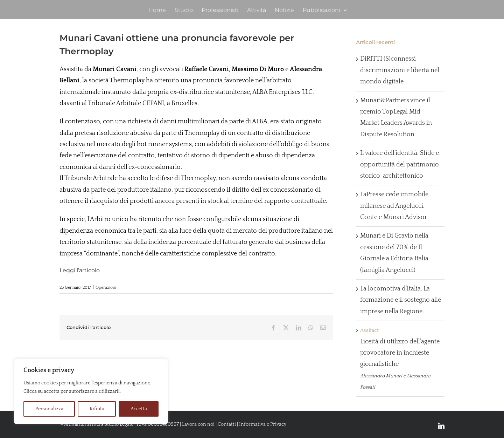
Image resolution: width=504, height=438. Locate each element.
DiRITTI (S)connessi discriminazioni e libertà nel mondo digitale (400, 70)
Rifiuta (97, 409)
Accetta (139, 409)
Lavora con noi (198, 424)
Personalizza (49, 409)
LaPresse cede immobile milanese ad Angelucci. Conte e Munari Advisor (394, 206)
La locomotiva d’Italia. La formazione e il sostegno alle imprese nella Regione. (401, 300)
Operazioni (106, 288)
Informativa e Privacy (263, 424)
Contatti (227, 424)
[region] (91, 391)
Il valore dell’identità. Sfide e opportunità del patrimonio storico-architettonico (400, 165)
